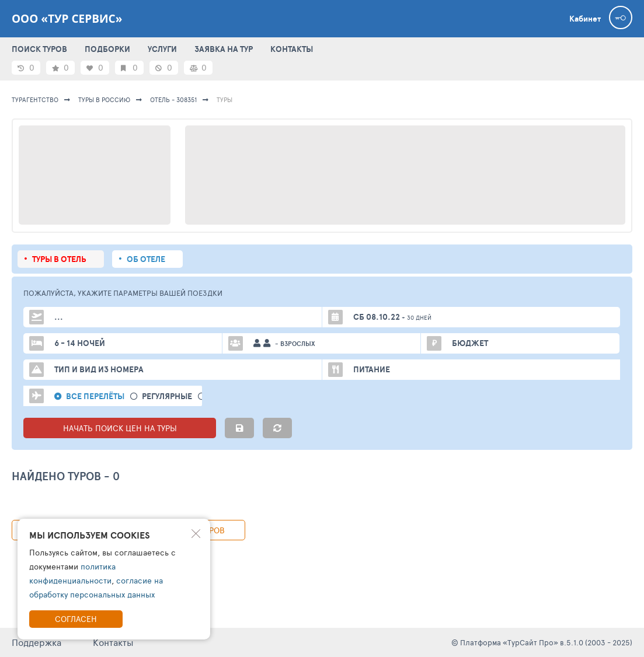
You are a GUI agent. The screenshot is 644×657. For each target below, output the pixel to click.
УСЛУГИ (162, 49)
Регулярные (167, 396)
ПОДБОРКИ (107, 49)
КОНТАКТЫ (292, 49)
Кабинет (585, 19)
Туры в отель (59, 259)
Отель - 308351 (173, 99)
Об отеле (146, 259)
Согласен (76, 619)
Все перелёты (95, 396)
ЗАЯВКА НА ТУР (224, 49)
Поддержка (36, 642)
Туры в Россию (104, 99)
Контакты (113, 642)
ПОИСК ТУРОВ (39, 49)
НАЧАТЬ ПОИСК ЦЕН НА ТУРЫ (120, 428)
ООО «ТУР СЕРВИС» (67, 19)
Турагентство (35, 99)
